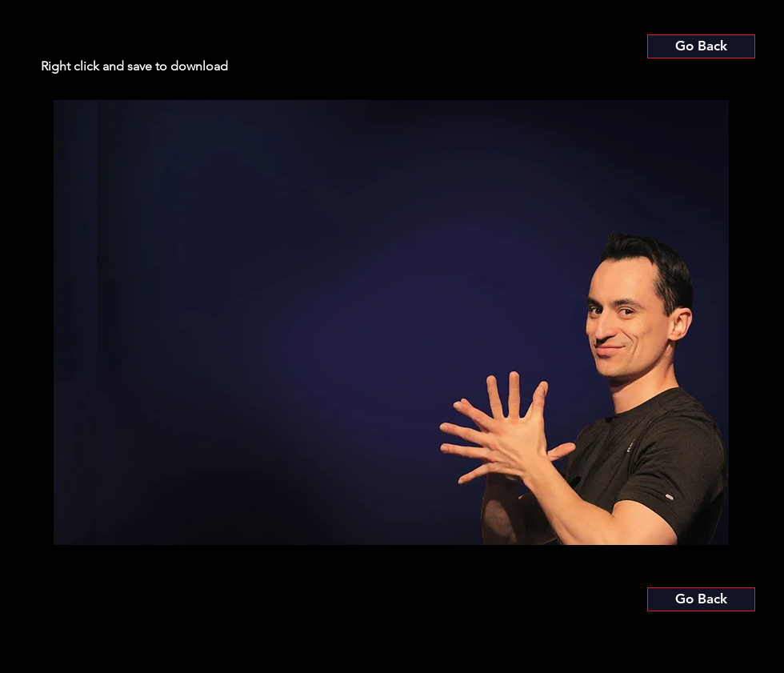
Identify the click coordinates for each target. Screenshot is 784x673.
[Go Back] (701, 46)
